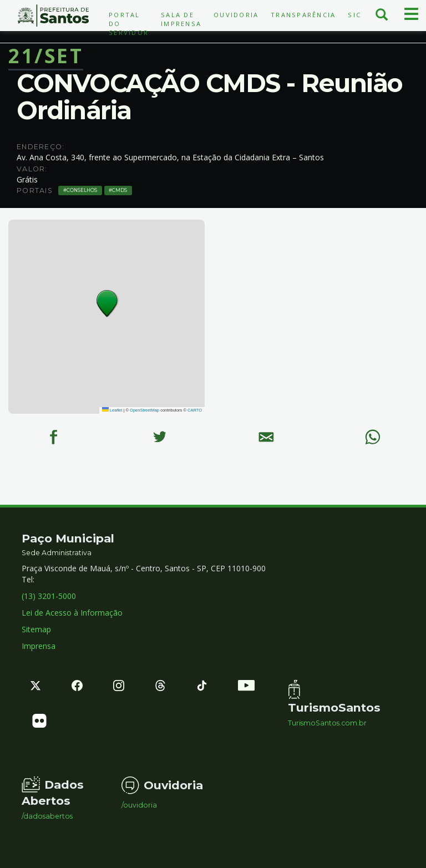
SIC (354, 15)
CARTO (195, 410)
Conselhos (82, 190)
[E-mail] (266, 437)
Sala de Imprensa (181, 19)
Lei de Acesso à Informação (72, 613)
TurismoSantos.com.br (327, 723)
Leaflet (112, 410)
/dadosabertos (47, 816)
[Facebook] (53, 437)
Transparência (303, 15)
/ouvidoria (139, 805)
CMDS (120, 190)
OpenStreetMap (144, 410)
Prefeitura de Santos (53, 16)
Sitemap (36, 629)
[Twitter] (160, 437)
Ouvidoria (236, 15)
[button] (108, 304)
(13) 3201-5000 (49, 596)
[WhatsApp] (373, 437)
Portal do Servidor (129, 24)
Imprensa (39, 646)
